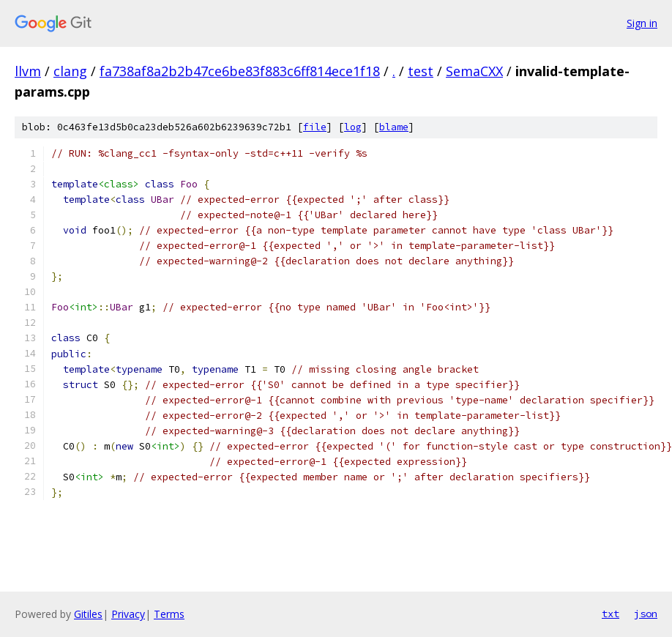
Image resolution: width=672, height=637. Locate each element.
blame (394, 127)
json (646, 614)
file (315, 127)
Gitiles (88, 614)
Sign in (642, 23)
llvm (28, 71)
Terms (169, 614)
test (421, 71)
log (353, 127)
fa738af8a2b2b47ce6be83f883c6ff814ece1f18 (240, 71)
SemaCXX (474, 71)
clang (70, 71)
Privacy (128, 614)
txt (611, 614)
